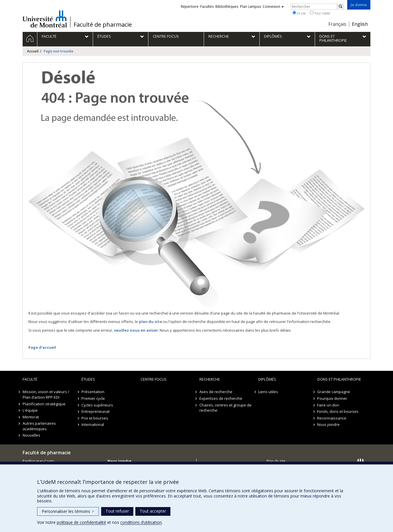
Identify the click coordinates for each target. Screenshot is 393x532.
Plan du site (276, 461)
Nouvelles (31, 435)
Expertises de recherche (221, 398)
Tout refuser (117, 511)
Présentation (93, 392)
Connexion (273, 7)
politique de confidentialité (81, 522)
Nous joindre (329, 424)
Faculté (30, 379)
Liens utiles (268, 392)
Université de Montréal (45, 19)
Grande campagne (334, 392)
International (93, 424)
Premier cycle (93, 398)
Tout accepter (153, 511)
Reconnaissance (332, 418)
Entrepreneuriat (95, 411)
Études (88, 379)
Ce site (299, 13)
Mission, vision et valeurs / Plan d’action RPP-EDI (46, 394)
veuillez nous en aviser (136, 330)
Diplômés (267, 379)
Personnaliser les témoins (68, 511)
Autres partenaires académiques (39, 426)
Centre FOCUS (154, 379)
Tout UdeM (320, 13)
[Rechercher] (341, 7)
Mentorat (31, 417)
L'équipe (30, 410)
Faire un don (328, 405)
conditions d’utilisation (141, 522)
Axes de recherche (216, 392)
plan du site (150, 322)
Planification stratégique (44, 404)
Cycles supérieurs (97, 405)
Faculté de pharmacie (103, 25)
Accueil (33, 51)
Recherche (210, 379)
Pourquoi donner (332, 398)
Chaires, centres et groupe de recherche (225, 408)
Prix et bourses (95, 418)
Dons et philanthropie (339, 379)
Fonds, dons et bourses (338, 411)
